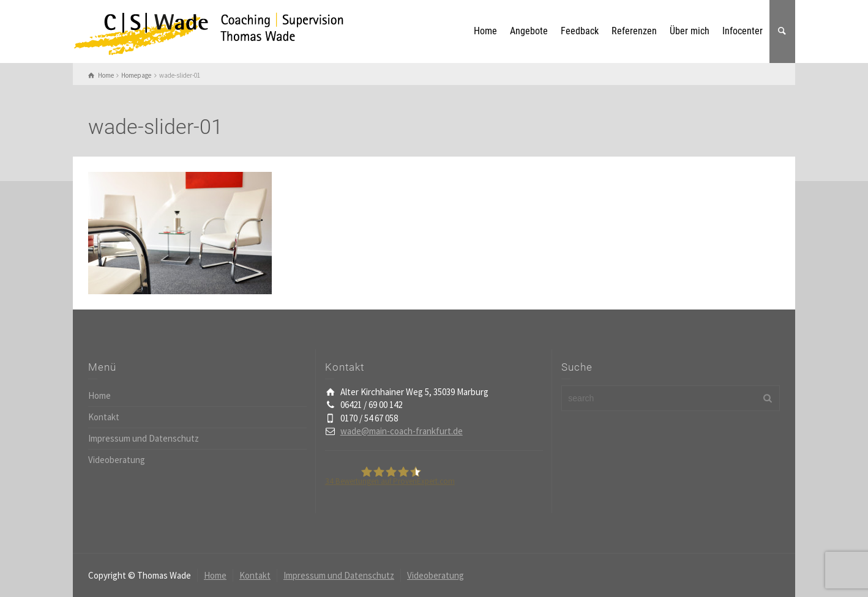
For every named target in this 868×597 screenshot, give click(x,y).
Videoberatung (117, 460)
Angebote (529, 31)
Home (485, 31)
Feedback (580, 31)
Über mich (690, 31)
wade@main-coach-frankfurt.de (402, 431)
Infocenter (743, 31)
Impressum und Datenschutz (144, 438)
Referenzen (634, 31)
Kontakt (104, 417)
